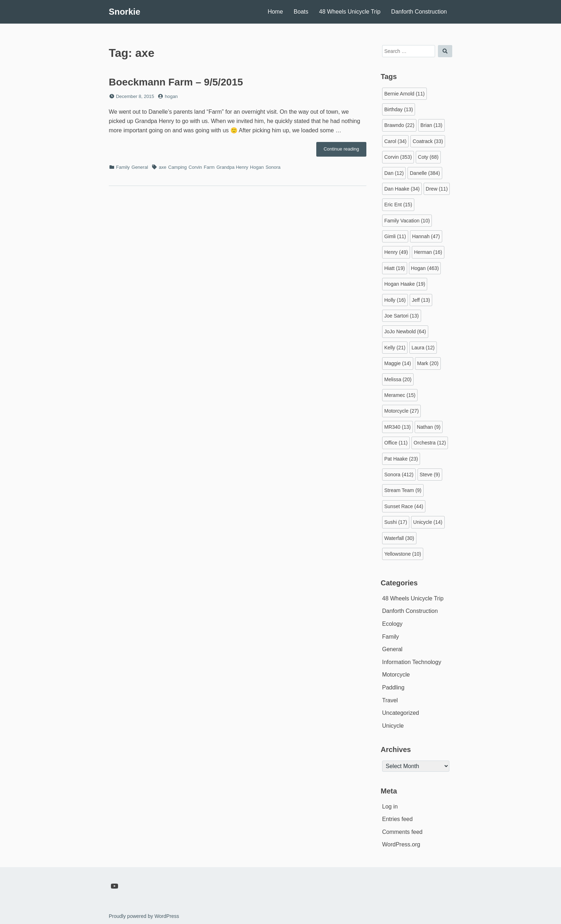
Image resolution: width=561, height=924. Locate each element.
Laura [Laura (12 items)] (423, 348)
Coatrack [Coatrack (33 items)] (428, 141)
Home (275, 12)
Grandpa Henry (232, 167)
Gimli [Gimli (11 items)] (395, 236)
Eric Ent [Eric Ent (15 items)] (398, 205)
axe (163, 167)
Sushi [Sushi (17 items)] (396, 522)
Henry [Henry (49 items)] (396, 252)
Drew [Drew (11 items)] (437, 189)
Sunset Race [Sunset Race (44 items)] (404, 506)
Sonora (273, 167)
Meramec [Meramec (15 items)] (400, 395)
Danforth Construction (419, 12)
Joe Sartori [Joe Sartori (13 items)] (402, 316)
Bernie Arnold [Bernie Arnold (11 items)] (404, 94)
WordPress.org (401, 844)
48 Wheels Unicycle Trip (350, 12)
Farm (209, 167)
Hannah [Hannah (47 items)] (426, 236)
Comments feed (402, 832)
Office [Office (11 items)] (396, 443)
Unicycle (393, 726)
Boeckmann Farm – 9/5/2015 (176, 82)
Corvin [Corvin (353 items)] (398, 157)
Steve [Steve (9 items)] (430, 475)
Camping (177, 167)
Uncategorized (401, 713)
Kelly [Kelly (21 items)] (395, 348)
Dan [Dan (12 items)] (394, 173)
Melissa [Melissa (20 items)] (398, 379)
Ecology (392, 624)
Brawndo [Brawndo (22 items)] (399, 125)
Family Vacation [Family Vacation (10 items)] (407, 221)
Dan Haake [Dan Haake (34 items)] (402, 189)
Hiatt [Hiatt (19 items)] (395, 268)
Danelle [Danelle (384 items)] (425, 173)
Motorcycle (396, 675)
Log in (390, 807)
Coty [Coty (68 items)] (428, 157)
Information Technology (412, 662)
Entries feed (397, 819)
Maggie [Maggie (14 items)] (398, 363)
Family (123, 167)
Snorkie (125, 12)
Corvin (195, 167)
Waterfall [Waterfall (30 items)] (399, 538)
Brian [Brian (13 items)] (431, 125)
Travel (390, 700)
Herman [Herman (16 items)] (428, 252)
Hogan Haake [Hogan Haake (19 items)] (405, 284)
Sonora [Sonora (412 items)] (399, 475)
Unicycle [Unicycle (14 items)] (428, 522)
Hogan (257, 167)
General (140, 167)
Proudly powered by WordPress (144, 916)
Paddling (393, 687)
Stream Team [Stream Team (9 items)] (403, 490)
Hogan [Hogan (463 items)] (425, 268)
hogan (171, 96)
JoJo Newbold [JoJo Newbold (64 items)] (405, 331)
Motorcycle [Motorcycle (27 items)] (401, 411)
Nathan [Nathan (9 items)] (429, 427)
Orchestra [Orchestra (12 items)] (430, 443)
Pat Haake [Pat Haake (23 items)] (401, 459)
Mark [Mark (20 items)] (428, 363)
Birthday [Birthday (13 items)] (399, 109)
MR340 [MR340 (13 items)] (397, 427)
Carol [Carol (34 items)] (395, 141)
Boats (301, 12)
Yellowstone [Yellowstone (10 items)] (403, 554)
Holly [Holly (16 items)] (395, 300)
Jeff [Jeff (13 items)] (421, 300)
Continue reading (345, 151)
